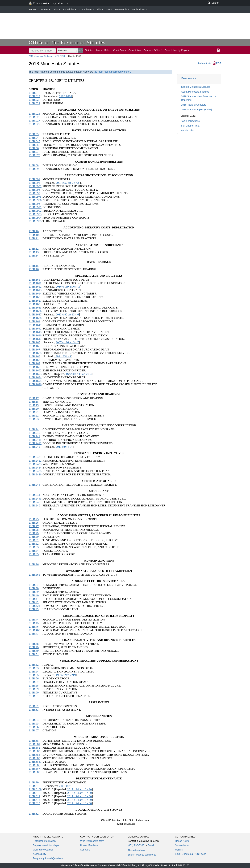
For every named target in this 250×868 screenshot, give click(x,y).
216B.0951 (35, 186)
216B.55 (34, 675)
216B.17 (34, 398)
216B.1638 (35, 318)
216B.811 (34, 793)
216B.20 (34, 409)
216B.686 (34, 765)
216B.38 (34, 588)
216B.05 (34, 145)
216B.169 (34, 363)
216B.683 (34, 751)
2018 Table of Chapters (194, 105)
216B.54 (34, 672)
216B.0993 (35, 214)
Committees (86, 10)
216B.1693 (35, 374)
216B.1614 (35, 294)
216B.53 (34, 668)
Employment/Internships (46, 845)
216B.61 (34, 696)
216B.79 (34, 782)
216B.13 (34, 252)
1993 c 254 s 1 (63, 356)
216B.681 (34, 744)
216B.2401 (35, 433)
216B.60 (34, 693)
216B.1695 (35, 381)
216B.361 (34, 575)
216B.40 (34, 595)
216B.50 (34, 651)
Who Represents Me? (92, 841)
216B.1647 (35, 339)
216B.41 (34, 599)
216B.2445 (35, 499)
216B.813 (34, 800)
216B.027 (34, 121)
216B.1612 (35, 287)
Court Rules (119, 50)
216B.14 (34, 256)
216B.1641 (35, 325)
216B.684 (34, 755)
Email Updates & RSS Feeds (191, 854)
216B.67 (34, 730)
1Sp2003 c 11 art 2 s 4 (79, 374)
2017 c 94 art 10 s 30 (80, 789)
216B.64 (34, 720)
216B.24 (34, 429)
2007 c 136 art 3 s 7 (67, 342)
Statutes (89, 50)
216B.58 (34, 686)
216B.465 (34, 630)
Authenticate (205, 63)
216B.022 (34, 103)
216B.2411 (35, 440)
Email (151, 845)
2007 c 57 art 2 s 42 (67, 183)
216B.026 (34, 117)
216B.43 (34, 609)
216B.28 (34, 530)
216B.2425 (35, 471)
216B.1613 (35, 290)
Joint (56, 10)
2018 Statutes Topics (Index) (196, 110)
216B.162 (34, 297)
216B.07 (34, 152)
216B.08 (34, 165)
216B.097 (34, 193)
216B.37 (34, 585)
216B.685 (34, 758)
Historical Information (44, 841)
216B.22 (34, 416)
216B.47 (34, 634)
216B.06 (34, 148)
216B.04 (34, 138)
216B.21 (34, 412)
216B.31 (34, 540)
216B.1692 (35, 370)
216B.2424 (35, 468)
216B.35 (34, 554)
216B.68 (34, 741)
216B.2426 (35, 474)
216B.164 (34, 321)
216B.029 (34, 124)
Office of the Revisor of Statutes (67, 43)
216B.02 (34, 100)
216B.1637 (35, 314)
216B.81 (34, 786)
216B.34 (34, 551)
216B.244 (34, 495)
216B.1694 (35, 377)
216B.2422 (35, 461)
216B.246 (34, 505)
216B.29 (34, 533)
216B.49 (34, 647)
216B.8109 (66, 96)
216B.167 (34, 350)
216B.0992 (35, 211)
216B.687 (34, 769)
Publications (138, 10)
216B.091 (34, 179)
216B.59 (34, 689)
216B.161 (34, 280)
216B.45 (34, 623)
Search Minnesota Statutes (196, 87)
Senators (85, 850)
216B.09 (34, 169)
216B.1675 (35, 353)
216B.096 (34, 190)
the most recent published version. (112, 72)
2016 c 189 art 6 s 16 (68, 287)
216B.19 (34, 405)
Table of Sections (190, 121)
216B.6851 (35, 762)
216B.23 (34, 419)
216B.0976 (35, 200)
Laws (99, 50)
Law (108, 10)
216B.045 (34, 141)
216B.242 (34, 447)
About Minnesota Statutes (195, 92)
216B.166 (34, 346)
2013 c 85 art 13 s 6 (67, 314)
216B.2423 (35, 464)
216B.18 (34, 402)
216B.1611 (35, 283)
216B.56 (34, 678)
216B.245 (34, 502)
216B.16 (34, 269)
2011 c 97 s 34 (64, 447)
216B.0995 (35, 221)
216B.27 (34, 526)
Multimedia (121, 10)
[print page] (218, 50)
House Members (89, 845)
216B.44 (34, 620)
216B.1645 (35, 332)
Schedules (68, 10)
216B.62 (34, 706)
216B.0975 (35, 197)
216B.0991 (35, 207)
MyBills (179, 850)
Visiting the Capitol (43, 850)
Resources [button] (188, 78)
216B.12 (34, 249)
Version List (187, 131)
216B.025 (34, 114)
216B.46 (34, 627)
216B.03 (34, 134)
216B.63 (34, 710)
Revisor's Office (152, 50)
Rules (107, 50)
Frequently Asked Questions (48, 858)
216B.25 (34, 519)
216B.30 (34, 537)
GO (81, 50)
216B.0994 (35, 218)
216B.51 (34, 654)
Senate (44, 10)
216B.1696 (35, 384)
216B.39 (34, 592)
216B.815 (34, 803)
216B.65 (34, 724)
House (32, 10)
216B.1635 (35, 308)
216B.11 (34, 238)
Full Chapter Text (190, 126)
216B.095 (34, 183)
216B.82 (34, 814)
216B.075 (34, 155)
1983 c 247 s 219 (66, 675)
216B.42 (34, 602)
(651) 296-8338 (136, 845)
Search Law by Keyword (178, 50)
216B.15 (34, 266)
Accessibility (39, 854)
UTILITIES (60, 56)
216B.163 (34, 304)
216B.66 (34, 727)
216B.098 (34, 204)
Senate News (182, 845)
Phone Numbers (136, 850)
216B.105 (34, 235)
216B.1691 (35, 367)
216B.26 (34, 523)
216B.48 (34, 644)
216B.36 (34, 564)
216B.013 (34, 96)
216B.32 (34, 544)
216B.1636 (35, 311)
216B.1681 (35, 360)
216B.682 (34, 748)
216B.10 (34, 231)
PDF (217, 63)
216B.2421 (35, 457)
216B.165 (34, 342)
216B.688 (34, 772)
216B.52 (34, 665)
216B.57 (34, 682)
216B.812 (34, 796)
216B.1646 (35, 335)
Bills (99, 10)
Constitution (135, 50)
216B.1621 (35, 301)
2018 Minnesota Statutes (40, 56)
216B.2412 (35, 443)
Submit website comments (142, 855)
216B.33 (34, 547)
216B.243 (34, 485)
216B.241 (34, 436)
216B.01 (34, 93)
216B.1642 (35, 329)
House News (182, 841)
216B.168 (34, 356)
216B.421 (34, 606)
